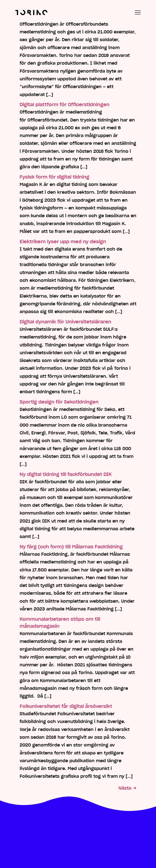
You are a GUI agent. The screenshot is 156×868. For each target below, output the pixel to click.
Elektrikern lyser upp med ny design (63, 242)
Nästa (127, 788)
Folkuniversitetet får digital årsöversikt (66, 706)
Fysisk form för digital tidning (54, 177)
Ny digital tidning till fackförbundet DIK (66, 474)
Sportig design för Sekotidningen (59, 402)
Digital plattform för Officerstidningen (65, 105)
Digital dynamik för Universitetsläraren (65, 322)
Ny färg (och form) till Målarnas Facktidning (71, 547)
